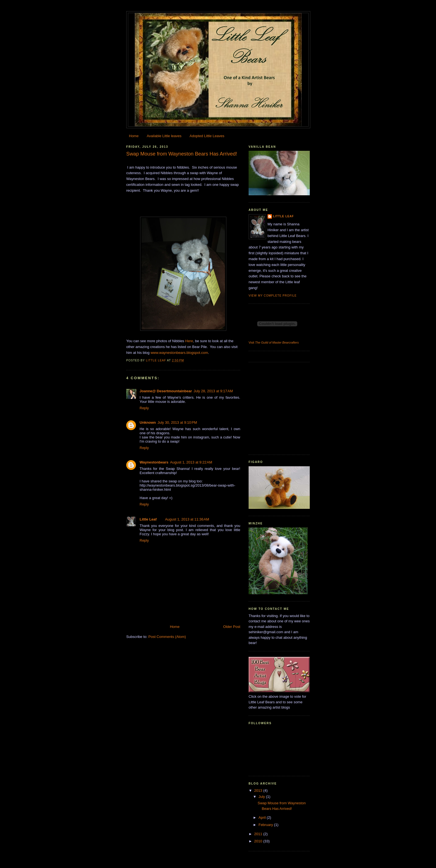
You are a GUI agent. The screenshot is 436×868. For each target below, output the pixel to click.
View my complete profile (273, 296)
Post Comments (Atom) (167, 637)
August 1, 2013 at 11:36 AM (187, 519)
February (266, 825)
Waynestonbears (154, 462)
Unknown (148, 422)
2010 (259, 841)
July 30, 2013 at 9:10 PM (177, 422)
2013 (259, 791)
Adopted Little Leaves (207, 136)
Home (134, 136)
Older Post (232, 627)
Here (189, 341)
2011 (259, 834)
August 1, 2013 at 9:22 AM (191, 462)
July (262, 797)
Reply (144, 408)
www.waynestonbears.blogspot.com (179, 353)
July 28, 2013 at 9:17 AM (213, 391)
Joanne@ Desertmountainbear (166, 391)
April (263, 818)
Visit (274, 342)
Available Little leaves (164, 136)
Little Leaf (148, 519)
